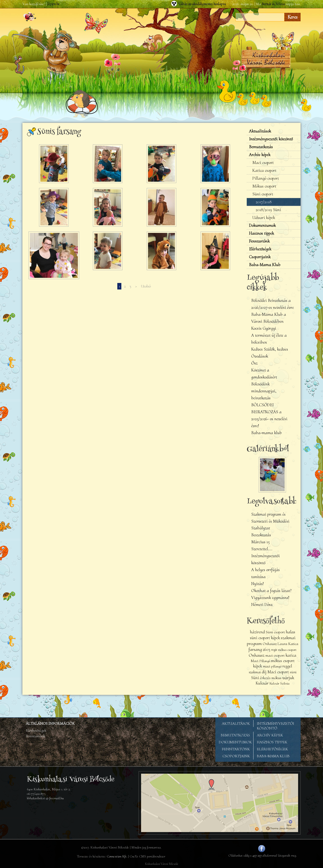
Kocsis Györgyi (264, 328)
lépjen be (53, 4)
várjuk (288, 678)
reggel (287, 666)
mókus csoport (287, 650)
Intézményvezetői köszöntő (271, 139)
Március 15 (260, 542)
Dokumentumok (262, 225)
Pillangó (265, 661)
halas (290, 632)
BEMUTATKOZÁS (235, 735)
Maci (255, 661)
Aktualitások (260, 131)
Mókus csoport (264, 186)
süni (293, 672)
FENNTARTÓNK (236, 749)
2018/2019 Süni (268, 210)
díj (264, 672)
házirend (257, 632)
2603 (266, 649)
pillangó (276, 666)
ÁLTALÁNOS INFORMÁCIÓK (50, 723)
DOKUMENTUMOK (235, 742)
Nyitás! (258, 584)
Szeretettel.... (262, 549)
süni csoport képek (265, 638)
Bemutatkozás (261, 147)
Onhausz (257, 655)
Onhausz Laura (275, 644)
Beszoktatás (261, 535)
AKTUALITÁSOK (236, 723)
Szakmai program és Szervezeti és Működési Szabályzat (270, 521)
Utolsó (146, 286)
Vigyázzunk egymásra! (270, 598)
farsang (255, 649)
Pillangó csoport (266, 178)
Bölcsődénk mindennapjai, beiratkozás (264, 391)
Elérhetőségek (260, 249)
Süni (255, 678)
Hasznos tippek (261, 233)
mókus (276, 678)
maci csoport (275, 655)
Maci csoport (263, 163)
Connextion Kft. (117, 856)
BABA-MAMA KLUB (273, 756)
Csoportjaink (260, 257)
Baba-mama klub (266, 433)
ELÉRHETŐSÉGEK (272, 749)
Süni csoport (263, 194)
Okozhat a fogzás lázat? (271, 591)
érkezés (265, 678)
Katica (293, 644)
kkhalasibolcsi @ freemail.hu (45, 798)
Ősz (254, 363)
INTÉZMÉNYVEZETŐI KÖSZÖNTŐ (275, 726)
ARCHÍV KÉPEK (270, 735)
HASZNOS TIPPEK (272, 742)
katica (291, 655)
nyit (274, 650)
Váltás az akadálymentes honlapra (202, 4)
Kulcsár (262, 683)
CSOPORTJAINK (236, 756)
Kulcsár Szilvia (279, 683)
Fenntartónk (259, 241)
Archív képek (260, 155)
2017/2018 (264, 202)
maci (267, 666)
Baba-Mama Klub (265, 265)
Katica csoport (264, 170)
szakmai (255, 672)
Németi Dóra (262, 605)
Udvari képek (264, 218)
